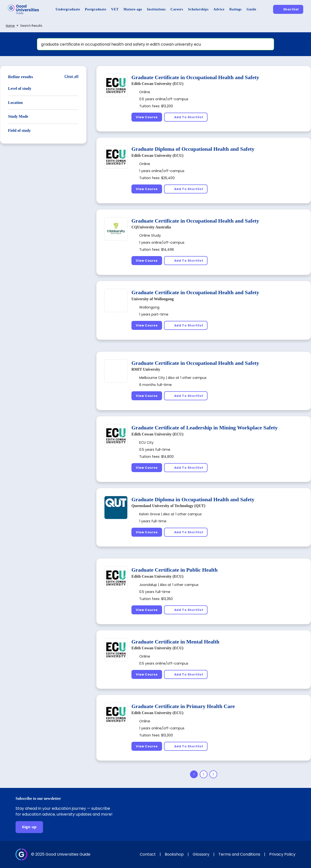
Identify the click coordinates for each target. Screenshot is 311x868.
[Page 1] (194, 774)
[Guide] (251, 9)
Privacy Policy (282, 854)
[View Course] (147, 117)
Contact (148, 854)
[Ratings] (236, 9)
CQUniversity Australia (151, 227)
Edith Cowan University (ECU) (157, 84)
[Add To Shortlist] (186, 117)
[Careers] (177, 9)
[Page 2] (204, 774)
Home (10, 26)
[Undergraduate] (68, 9)
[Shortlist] (288, 9)
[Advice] (219, 9)
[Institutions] (156, 9)
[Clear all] (71, 76)
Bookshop (174, 854)
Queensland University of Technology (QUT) (168, 506)
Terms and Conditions (239, 854)
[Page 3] (213, 774)
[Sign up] (29, 827)
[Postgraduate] (96, 9)
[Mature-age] (133, 9)
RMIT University (146, 369)
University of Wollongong (153, 299)
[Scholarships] (198, 9)
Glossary (201, 854)
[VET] (115, 9)
